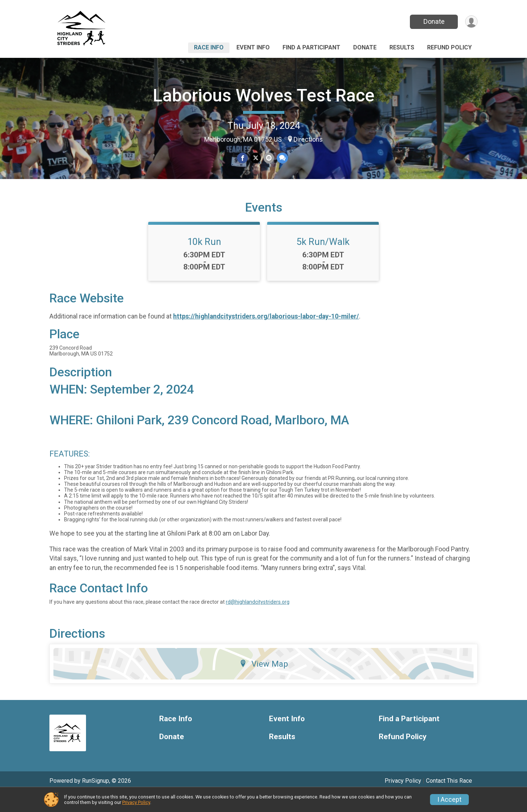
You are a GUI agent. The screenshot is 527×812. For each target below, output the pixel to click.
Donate (433, 21)
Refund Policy (449, 47)
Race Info (209, 47)
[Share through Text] (282, 158)
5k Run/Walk (323, 260)
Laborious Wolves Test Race (264, 95)
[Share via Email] (268, 158)
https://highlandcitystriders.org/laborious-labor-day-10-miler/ (266, 334)
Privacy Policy (136, 802)
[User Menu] (471, 22)
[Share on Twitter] (256, 158)
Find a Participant (311, 47)
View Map (264, 682)
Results (402, 47)
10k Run (204, 260)
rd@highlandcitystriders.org (258, 620)
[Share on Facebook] (243, 158)
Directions (308, 139)
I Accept (449, 800)
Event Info (253, 47)
